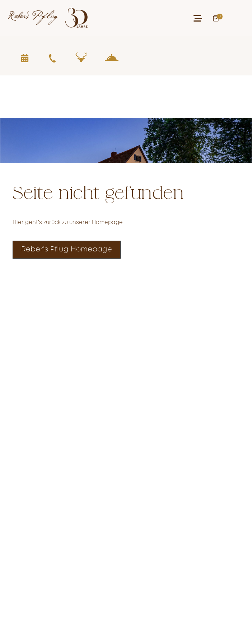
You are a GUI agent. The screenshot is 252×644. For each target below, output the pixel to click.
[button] (198, 18)
